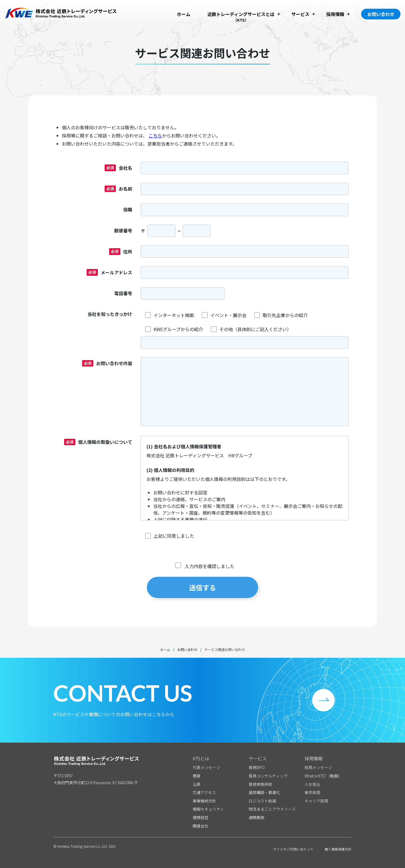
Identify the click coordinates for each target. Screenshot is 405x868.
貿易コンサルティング (268, 776)
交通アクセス (204, 793)
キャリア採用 (316, 801)
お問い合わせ (381, 14)
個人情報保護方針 (338, 849)
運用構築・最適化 (264, 793)
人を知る (312, 784)
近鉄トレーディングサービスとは (241, 14)
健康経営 (201, 818)
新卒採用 (312, 793)
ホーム (184, 14)
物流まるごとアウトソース (272, 809)
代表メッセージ (206, 768)
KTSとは (201, 758)
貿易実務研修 (260, 784)
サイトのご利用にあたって (293, 849)
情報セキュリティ (208, 809)
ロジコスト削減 (262, 801)
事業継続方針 (204, 801)
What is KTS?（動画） (323, 776)
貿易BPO (257, 768)
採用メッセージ (318, 768)
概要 (197, 776)
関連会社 (201, 826)
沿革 (197, 784)
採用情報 (335, 14)
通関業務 (256, 818)
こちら (155, 135)
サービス (300, 14)
